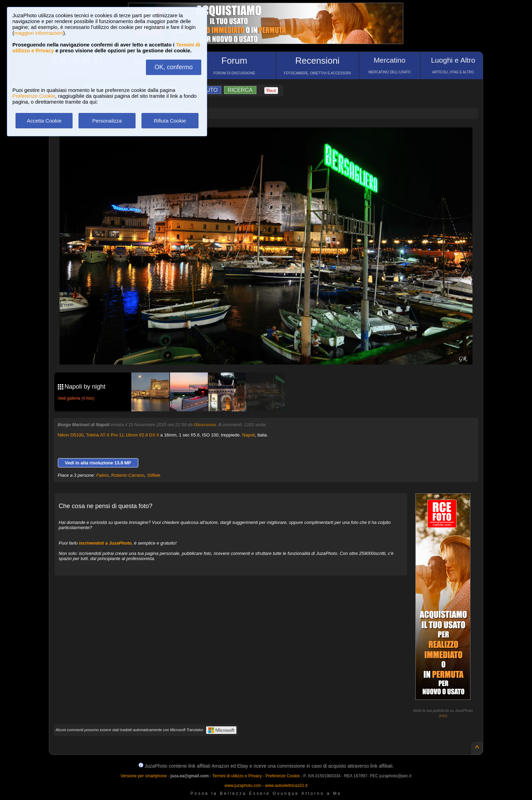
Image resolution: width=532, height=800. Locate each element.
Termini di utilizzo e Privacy (237, 776)
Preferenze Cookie (34, 96)
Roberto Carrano (128, 475)
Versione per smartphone (143, 776)
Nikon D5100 (71, 435)
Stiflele (154, 475)
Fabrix (103, 475)
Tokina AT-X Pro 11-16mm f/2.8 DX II (123, 435)
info (443, 716)
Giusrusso (205, 425)
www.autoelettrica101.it (286, 786)
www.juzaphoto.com (243, 786)
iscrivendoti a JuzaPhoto (105, 543)
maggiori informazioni (39, 33)
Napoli (249, 435)
